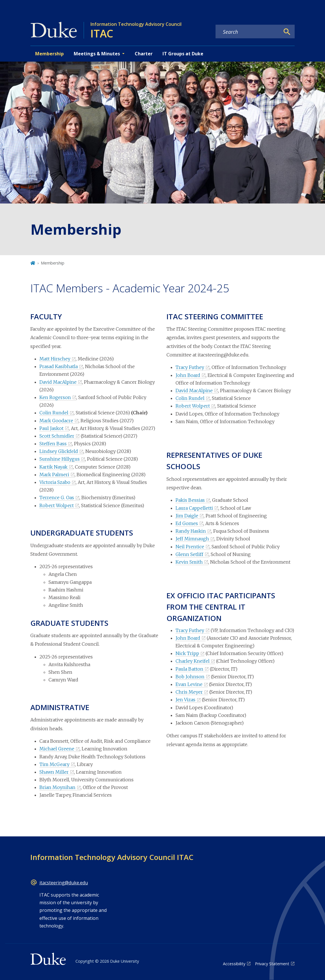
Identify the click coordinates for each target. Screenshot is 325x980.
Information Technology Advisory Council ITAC (112, 857)
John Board (188, 375)
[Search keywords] (248, 32)
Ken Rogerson (55, 397)
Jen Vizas (185, 700)
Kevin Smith (189, 562)
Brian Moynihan (57, 787)
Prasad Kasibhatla (59, 366)
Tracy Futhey (190, 367)
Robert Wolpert (57, 505)
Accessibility (234, 964)
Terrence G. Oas (57, 498)
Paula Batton (189, 669)
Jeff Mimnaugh (192, 539)
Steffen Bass (53, 444)
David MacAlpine (58, 382)
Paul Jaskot (51, 428)
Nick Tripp (187, 653)
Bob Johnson (190, 677)
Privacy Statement (272, 964)
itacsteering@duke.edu (64, 883)
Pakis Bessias (190, 500)
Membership (49, 54)
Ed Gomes (187, 523)
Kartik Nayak (53, 467)
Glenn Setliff (189, 554)
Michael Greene (57, 749)
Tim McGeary (54, 764)
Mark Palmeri (54, 475)
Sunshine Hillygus (60, 459)
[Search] (287, 32)
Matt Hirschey (55, 359)
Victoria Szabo (55, 482)
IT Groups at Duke (183, 54)
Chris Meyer (189, 692)
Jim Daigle (187, 516)
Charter (144, 54)
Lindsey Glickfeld (59, 451)
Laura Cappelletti (194, 508)
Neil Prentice (190, 547)
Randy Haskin (191, 531)
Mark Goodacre (56, 421)
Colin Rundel (54, 413)
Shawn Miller (54, 772)
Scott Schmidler (57, 436)
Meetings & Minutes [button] (97, 54)
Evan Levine (189, 684)
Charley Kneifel (193, 661)
